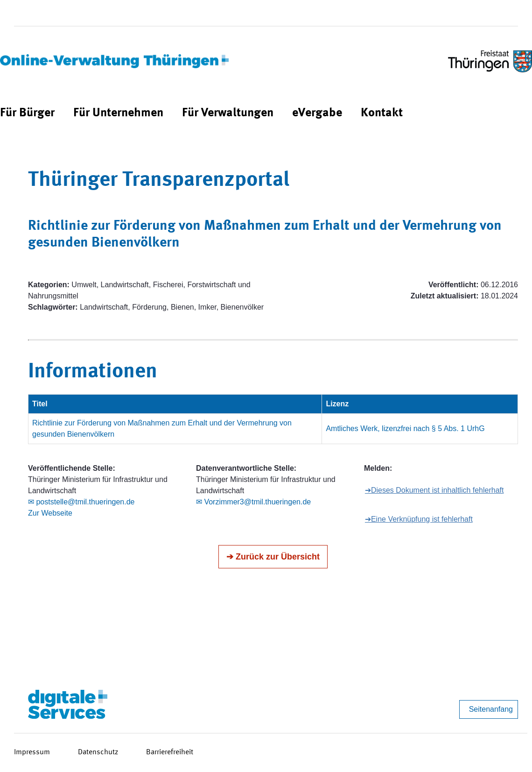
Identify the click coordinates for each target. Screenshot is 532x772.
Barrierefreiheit (170, 752)
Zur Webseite (50, 513)
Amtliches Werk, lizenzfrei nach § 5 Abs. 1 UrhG (405, 428)
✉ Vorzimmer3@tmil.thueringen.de (253, 502)
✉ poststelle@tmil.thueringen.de (81, 502)
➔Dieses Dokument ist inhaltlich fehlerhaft (434, 490)
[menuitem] (27, 113)
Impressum (32, 752)
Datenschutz (98, 752)
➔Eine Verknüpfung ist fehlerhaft (419, 519)
